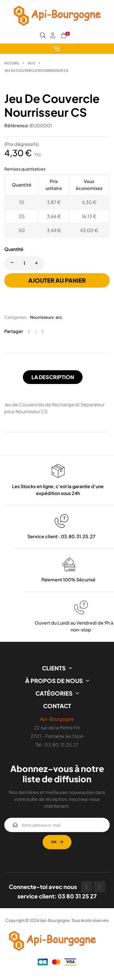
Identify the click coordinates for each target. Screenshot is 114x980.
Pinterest (43, 331)
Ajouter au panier (57, 280)
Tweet (36, 331)
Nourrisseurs (42, 317)
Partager (29, 331)
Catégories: (16, 317)
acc (59, 317)
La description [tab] (53, 377)
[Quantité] (24, 263)
